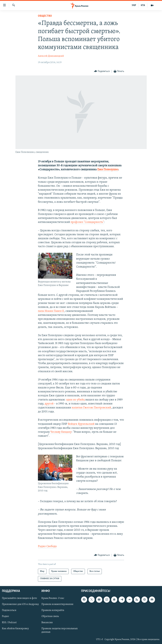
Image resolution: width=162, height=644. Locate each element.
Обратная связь (50, 616)
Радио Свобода (47, 546)
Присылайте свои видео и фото (19, 598)
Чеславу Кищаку (61, 432)
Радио (5, 616)
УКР (134, 5)
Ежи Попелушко (108, 170)
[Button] (102, 71)
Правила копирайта (53, 610)
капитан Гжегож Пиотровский (91, 408)
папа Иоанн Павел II (51, 311)
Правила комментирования (57, 604)
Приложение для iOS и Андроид (20, 604)
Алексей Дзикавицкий (51, 56)
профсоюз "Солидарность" (87, 222)
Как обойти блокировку (15, 628)
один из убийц (75, 400)
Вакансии (47, 622)
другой (49, 404)
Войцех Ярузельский (81, 424)
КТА (143, 5)
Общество (45, 16)
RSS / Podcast (9, 622)
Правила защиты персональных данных (59, 630)
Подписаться (9, 610)
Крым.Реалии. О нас (53, 598)
